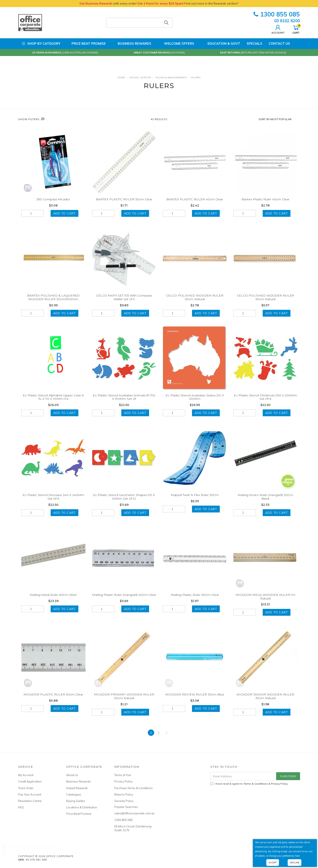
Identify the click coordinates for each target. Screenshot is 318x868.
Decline (295, 863)
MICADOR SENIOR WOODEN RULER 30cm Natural (265, 702)
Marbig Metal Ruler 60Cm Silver (53, 600)
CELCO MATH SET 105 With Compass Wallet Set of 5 (124, 303)
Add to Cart (64, 213)
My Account (26, 775)
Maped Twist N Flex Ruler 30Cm (195, 500)
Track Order (26, 788)
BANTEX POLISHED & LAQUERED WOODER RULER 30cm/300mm (53, 303)
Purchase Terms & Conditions (133, 788)
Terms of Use (123, 775)
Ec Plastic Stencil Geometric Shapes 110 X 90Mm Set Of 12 (124, 502)
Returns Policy (124, 794)
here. (298, 856)
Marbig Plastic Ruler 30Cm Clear (195, 600)
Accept (273, 863)
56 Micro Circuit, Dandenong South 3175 (133, 828)
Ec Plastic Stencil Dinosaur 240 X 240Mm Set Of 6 (53, 502)
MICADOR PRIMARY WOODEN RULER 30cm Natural (124, 702)
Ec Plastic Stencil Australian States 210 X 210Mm (195, 402)
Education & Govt (220, 44)
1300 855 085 (277, 14)
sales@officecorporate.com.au (133, 813)
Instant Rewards (77, 788)
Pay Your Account (30, 794)
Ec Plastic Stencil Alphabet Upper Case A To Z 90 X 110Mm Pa (53, 402)
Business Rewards (132, 44)
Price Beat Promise (86, 44)
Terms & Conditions (256, 784)
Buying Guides (76, 801)
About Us (72, 775)
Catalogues (74, 794)
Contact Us (279, 44)
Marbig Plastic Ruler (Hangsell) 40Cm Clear (124, 600)
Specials (254, 44)
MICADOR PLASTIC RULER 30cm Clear (53, 700)
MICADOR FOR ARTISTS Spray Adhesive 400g (36, 850)
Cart (296, 29)
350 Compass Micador (53, 199)
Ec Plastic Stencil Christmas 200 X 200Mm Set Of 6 (265, 402)
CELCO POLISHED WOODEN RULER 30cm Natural (195, 303)
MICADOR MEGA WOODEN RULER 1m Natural (265, 602)
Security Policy (124, 801)
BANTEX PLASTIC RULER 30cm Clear (124, 199)
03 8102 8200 (287, 21)
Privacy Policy (123, 781)
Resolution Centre (30, 801)
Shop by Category (41, 44)
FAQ (21, 807)
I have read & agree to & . (249, 784)
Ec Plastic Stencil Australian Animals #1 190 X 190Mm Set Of (124, 402)
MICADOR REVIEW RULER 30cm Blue (195, 700)
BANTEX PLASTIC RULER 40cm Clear (195, 199)
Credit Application (30, 781)
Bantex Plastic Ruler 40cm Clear (265, 199)
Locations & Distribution (82, 807)
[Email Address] (243, 776)
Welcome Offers (176, 42)
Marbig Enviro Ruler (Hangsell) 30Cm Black (265, 502)
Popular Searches (126, 807)
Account (278, 29)
